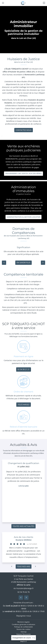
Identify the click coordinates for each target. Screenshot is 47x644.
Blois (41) (31, 72)
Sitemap (24, 631)
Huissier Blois (24, 636)
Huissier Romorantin (24, 634)
